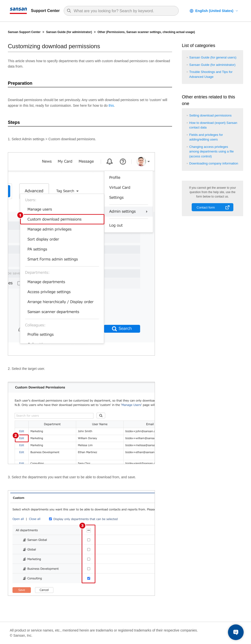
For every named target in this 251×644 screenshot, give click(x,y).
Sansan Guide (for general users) (213, 57)
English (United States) (214, 11)
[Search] (124, 11)
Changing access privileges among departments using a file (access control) (211, 152)
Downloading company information (214, 163)
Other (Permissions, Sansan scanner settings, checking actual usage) (146, 32)
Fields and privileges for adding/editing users (206, 137)
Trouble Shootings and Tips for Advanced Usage (211, 74)
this (111, 105)
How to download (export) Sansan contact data (213, 125)
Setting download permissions (210, 115)
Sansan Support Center (24, 32)
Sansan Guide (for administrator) (69, 32)
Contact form (206, 207)
